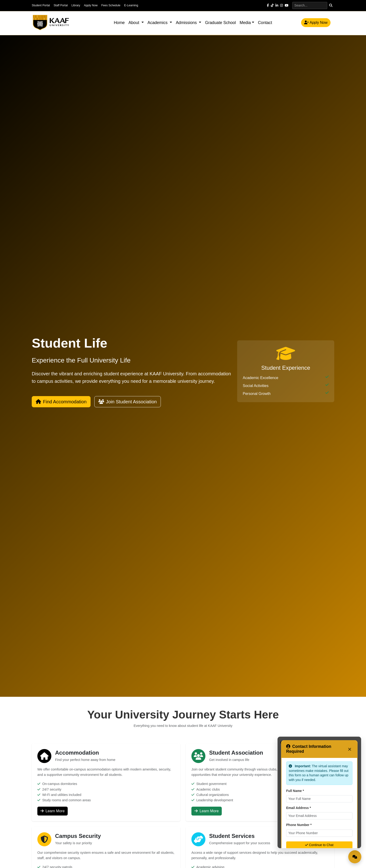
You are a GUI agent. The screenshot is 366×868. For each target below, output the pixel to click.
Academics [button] (158, 23)
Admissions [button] (187, 23)
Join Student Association (128, 402)
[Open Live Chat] (355, 857)
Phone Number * (299, 825)
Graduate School (220, 23)
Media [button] (245, 23)
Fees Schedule (111, 5)
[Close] (350, 749)
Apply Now (91, 5)
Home (119, 23)
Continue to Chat (319, 845)
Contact (265, 23)
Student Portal (41, 5)
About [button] (134, 23)
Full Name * (295, 791)
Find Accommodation (61, 402)
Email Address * (299, 808)
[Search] (310, 5)
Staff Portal (61, 5)
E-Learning (131, 5)
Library (76, 5)
